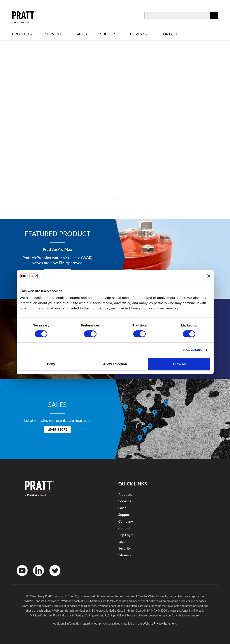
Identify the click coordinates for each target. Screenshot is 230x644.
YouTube (20, 577)
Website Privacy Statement (160, 623)
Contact (169, 34)
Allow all (179, 364)
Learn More (57, 429)
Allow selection (115, 364)
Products (22, 34)
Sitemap (125, 555)
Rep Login (126, 535)
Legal (122, 541)
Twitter (52, 577)
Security (125, 548)
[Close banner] (209, 276)
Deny (51, 364)
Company (139, 34)
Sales (81, 34)
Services (54, 34)
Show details (192, 350)
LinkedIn (36, 577)
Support (109, 34)
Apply (214, 19)
